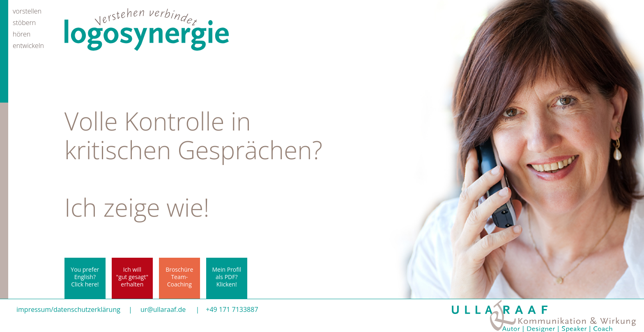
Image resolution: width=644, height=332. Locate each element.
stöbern (24, 22)
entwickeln (28, 45)
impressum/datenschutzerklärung (68, 309)
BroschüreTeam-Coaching (179, 277)
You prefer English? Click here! (85, 277)
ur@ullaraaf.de (163, 309)
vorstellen (27, 10)
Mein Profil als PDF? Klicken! (227, 277)
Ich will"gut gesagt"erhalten (132, 277)
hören (22, 33)
